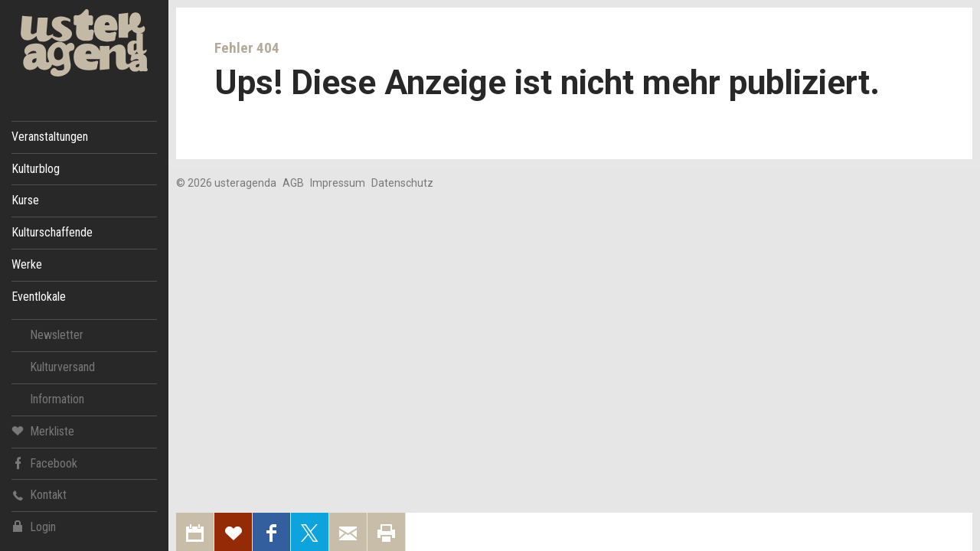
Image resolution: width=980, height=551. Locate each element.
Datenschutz (402, 183)
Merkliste (43, 430)
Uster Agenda (84, 43)
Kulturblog (36, 169)
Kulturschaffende (52, 232)
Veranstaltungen (50, 137)
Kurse (25, 200)
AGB (293, 183)
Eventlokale (39, 297)
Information (57, 399)
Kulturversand (62, 367)
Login (34, 527)
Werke (27, 264)
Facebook (44, 463)
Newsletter (57, 335)
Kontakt (39, 495)
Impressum (338, 183)
